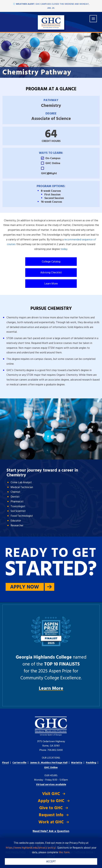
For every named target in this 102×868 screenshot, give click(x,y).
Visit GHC (51, 794)
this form (64, 852)
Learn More (51, 284)
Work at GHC (51, 822)
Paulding (91, 763)
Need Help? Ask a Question (51, 831)
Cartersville (19, 763)
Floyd (5, 763)
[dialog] (92, 858)
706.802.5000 (55, 750)
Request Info (51, 815)
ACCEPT (51, 862)
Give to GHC (51, 808)
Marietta (77, 763)
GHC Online (51, 768)
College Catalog (51, 262)
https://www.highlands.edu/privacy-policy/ (31, 848)
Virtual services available (51, 785)
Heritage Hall (49, 763)
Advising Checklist (51, 273)
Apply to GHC (51, 801)
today (64, 249)
